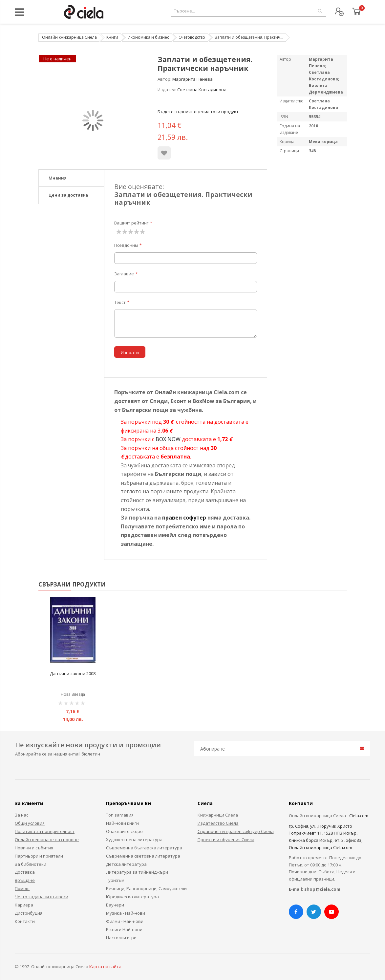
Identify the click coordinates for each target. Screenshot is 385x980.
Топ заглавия (120, 815)
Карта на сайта (105, 967)
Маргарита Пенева (192, 79)
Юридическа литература (132, 897)
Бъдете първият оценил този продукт (198, 112)
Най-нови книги (122, 823)
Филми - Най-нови (125, 921)
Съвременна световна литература (143, 856)
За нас (21, 815)
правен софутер (184, 518)
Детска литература (126, 864)
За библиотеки (31, 864)
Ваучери (115, 905)
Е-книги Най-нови (124, 929)
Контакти (25, 921)
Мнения (58, 178)
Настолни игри (121, 938)
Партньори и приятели (39, 856)
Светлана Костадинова (202, 90)
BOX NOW (168, 439)
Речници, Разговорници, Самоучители (146, 888)
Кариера (24, 905)
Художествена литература (134, 840)
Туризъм (115, 880)
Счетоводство (192, 37)
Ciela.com (359, 816)
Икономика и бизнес (148, 37)
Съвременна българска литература (144, 848)
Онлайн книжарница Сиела (69, 37)
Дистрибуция (29, 913)
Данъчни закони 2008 (73, 673)
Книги (112, 37)
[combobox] (249, 11)
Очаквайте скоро (124, 831)
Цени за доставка (68, 195)
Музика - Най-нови (126, 913)
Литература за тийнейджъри (137, 872)
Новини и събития (34, 848)
